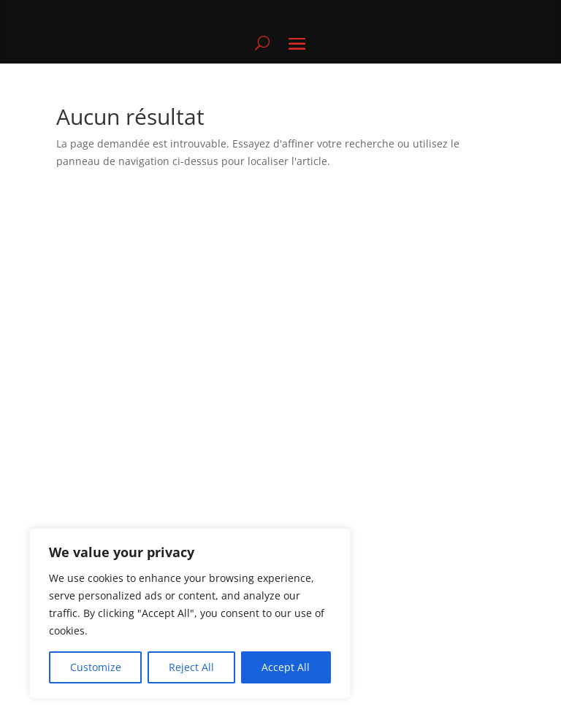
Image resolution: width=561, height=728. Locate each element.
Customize (96, 667)
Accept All (286, 667)
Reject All (191, 667)
